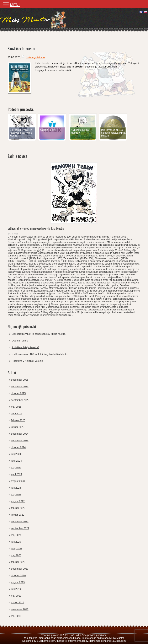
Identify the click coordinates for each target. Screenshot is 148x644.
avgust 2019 (18, 582)
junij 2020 (16, 548)
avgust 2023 (18, 481)
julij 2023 (16, 488)
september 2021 (20, 528)
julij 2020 (16, 542)
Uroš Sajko (75, 635)
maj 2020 (16, 555)
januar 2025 (18, 427)
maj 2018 (16, 616)
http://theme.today (78, 641)
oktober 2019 (18, 575)
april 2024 (16, 474)
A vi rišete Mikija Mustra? (25, 347)
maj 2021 (16, 535)
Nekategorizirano (35, 57)
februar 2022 (18, 508)
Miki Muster (30, 638)
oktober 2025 (18, 393)
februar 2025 (18, 420)
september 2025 (20, 400)
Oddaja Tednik (20, 341)
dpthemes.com (98, 641)
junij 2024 (16, 461)
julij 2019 (16, 589)
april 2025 (16, 413)
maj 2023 (16, 494)
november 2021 (20, 521)
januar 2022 (18, 515)
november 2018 (20, 609)
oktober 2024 (18, 447)
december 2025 (20, 380)
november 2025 (20, 386)
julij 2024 (16, 454)
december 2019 (20, 569)
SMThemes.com (46, 641)
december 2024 (20, 434)
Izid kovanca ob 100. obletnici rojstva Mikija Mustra (40, 354)
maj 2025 (16, 407)
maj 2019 (16, 596)
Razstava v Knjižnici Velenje (27, 361)
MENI (15, 5)
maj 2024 (16, 467)
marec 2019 (18, 602)
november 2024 (20, 440)
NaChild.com (119, 641)
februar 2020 (18, 562)
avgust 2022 (18, 501)
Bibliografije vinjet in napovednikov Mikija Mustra (36, 228)
